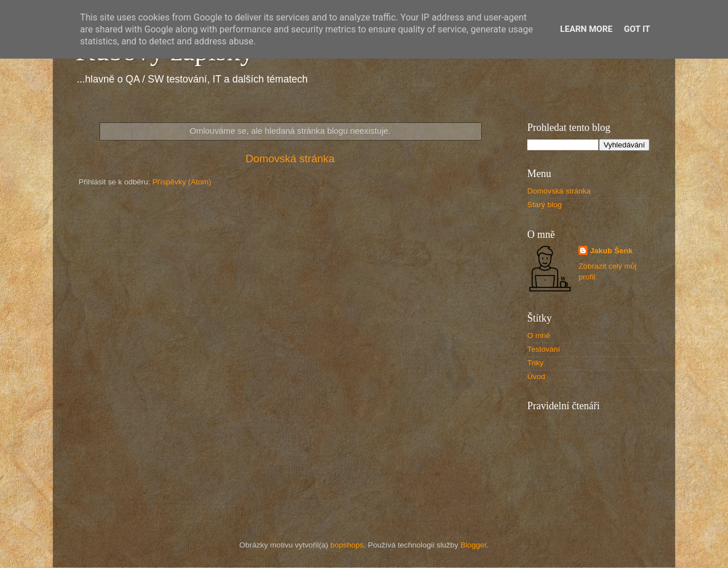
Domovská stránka (290, 159)
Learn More (586, 29)
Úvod (536, 376)
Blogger (474, 545)
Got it (637, 29)
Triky (535, 363)
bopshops (347, 545)
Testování (544, 349)
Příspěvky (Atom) (182, 182)
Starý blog (545, 205)
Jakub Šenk (611, 251)
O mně (539, 336)
